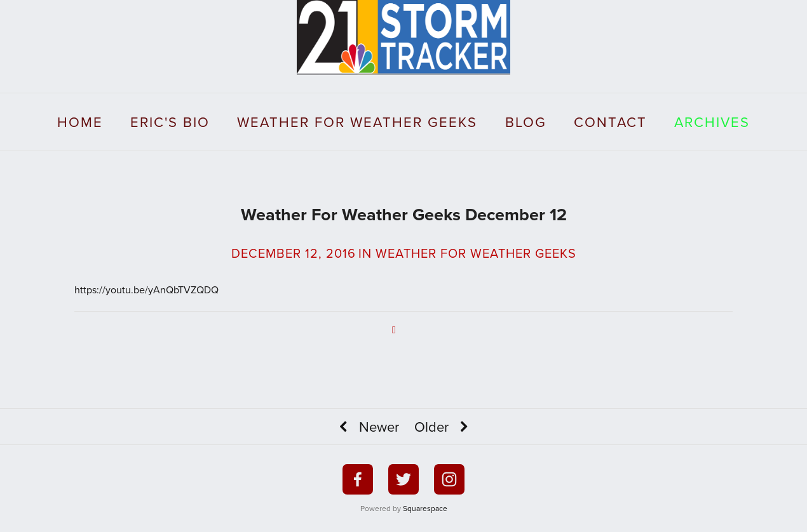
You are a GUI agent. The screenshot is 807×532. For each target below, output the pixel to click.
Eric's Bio (170, 122)
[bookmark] (403, 35)
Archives (712, 122)
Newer (367, 427)
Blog (526, 122)
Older (444, 427)
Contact (610, 122)
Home (80, 122)
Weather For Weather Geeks (357, 122)
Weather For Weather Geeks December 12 (404, 214)
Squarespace (425, 508)
